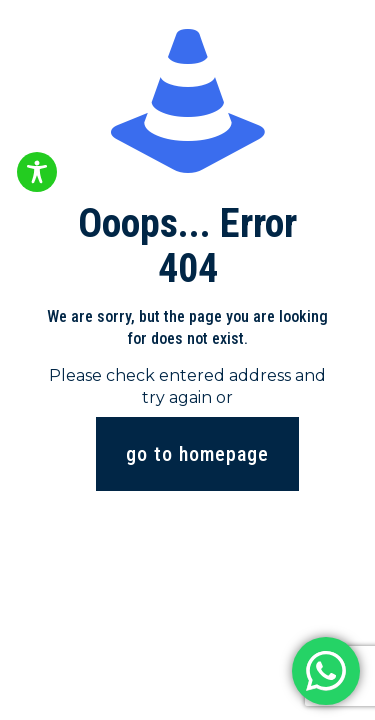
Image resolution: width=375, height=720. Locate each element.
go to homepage (197, 454)
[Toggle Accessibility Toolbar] (37, 172)
